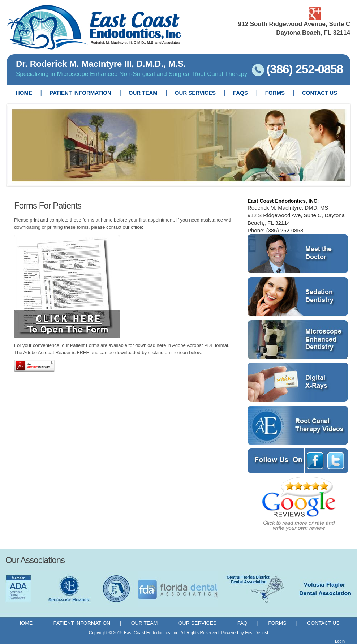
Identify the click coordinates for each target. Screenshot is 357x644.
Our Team (145, 623)
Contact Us (323, 623)
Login (340, 641)
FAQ (243, 623)
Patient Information (82, 623)
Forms (277, 623)
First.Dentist (257, 633)
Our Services (198, 623)
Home (25, 623)
